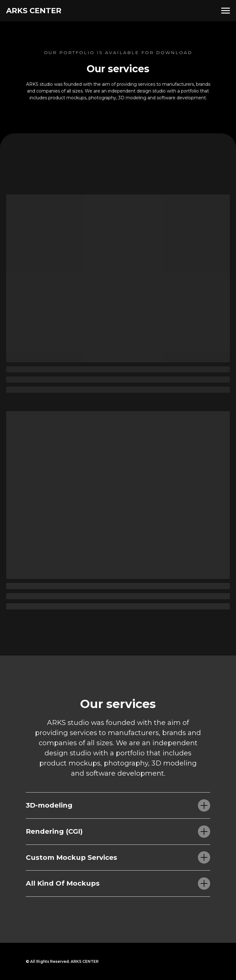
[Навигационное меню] (226, 11)
